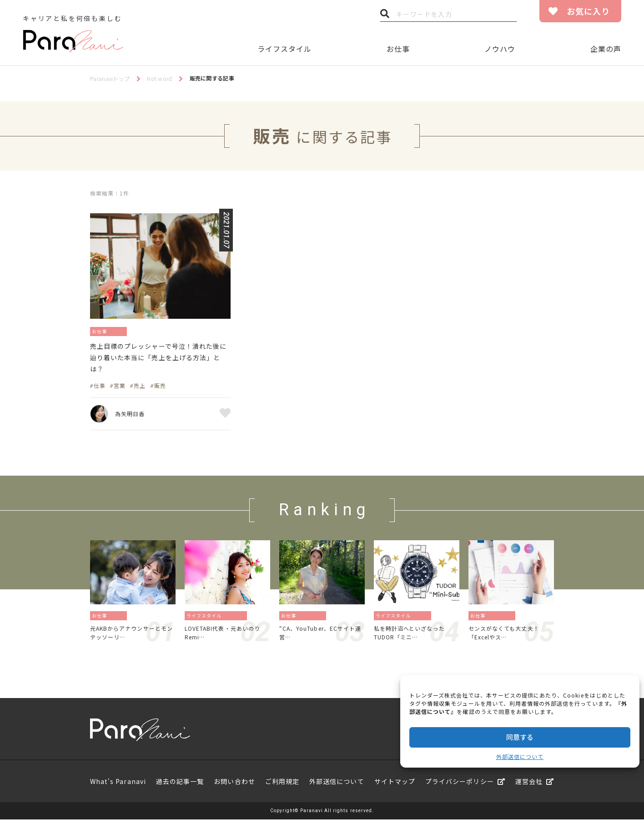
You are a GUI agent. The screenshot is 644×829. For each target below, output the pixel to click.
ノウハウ (500, 49)
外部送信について (520, 756)
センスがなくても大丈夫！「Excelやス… (509, 640)
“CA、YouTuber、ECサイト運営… (320, 640)
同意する (520, 737)
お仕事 (398, 49)
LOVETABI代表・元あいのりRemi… (226, 640)
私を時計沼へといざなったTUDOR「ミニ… (415, 640)
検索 (385, 16)
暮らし (424, 621)
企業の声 (606, 49)
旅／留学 (237, 621)
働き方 (124, 331)
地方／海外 (314, 621)
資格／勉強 (504, 621)
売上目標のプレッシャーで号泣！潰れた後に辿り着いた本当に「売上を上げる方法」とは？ (159, 361)
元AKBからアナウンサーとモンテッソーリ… (131, 640)
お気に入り (588, 11)
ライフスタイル (284, 49)
